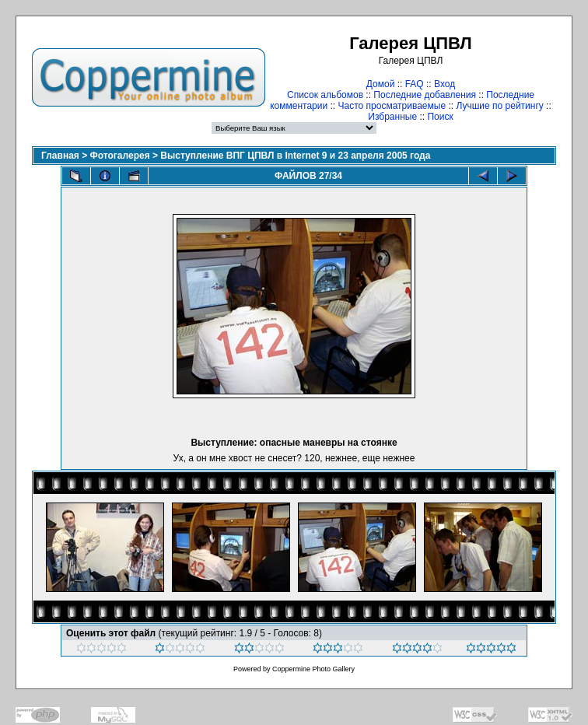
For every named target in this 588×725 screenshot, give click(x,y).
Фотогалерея (120, 156)
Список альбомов (325, 95)
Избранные (392, 117)
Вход (444, 84)
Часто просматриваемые (392, 106)
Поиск (440, 117)
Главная (60, 156)
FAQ (415, 84)
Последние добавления (425, 95)
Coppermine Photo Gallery (313, 669)
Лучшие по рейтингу (499, 106)
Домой (381, 84)
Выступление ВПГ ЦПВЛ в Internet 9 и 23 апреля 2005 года (295, 156)
